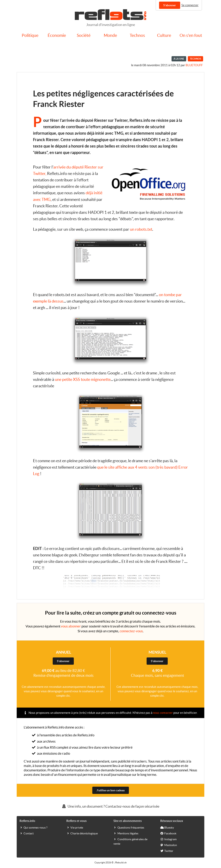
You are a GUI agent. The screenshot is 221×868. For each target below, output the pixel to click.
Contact (27, 833)
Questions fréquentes (129, 827)
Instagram (168, 839)
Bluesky (167, 827)
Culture (164, 35)
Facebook (168, 833)
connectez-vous (131, 631)
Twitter (167, 851)
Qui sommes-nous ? (33, 827)
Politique (30, 35)
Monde (110, 35)
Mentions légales (126, 833)
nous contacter (163, 713)
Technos (137, 35)
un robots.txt (141, 229)
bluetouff (194, 65)
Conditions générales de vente (130, 841)
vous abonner (71, 626)
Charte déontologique (82, 833)
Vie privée (75, 827)
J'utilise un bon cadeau (111, 790)
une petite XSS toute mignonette (83, 379)
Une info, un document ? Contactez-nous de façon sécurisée (110, 806)
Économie (57, 35)
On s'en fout (191, 35)
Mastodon (169, 845)
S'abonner (170, 5)
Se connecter (190, 5)
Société (84, 35)
